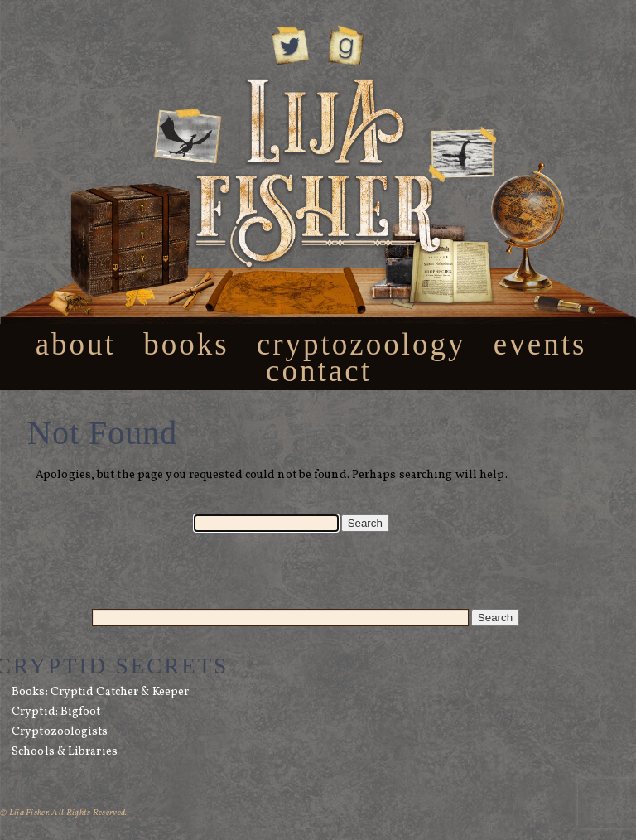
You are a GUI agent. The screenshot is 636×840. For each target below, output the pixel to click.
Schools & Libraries (65, 752)
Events (540, 344)
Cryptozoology (361, 344)
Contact (319, 371)
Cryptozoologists (60, 732)
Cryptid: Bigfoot (56, 712)
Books (186, 344)
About (76, 344)
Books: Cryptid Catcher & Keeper (100, 692)
